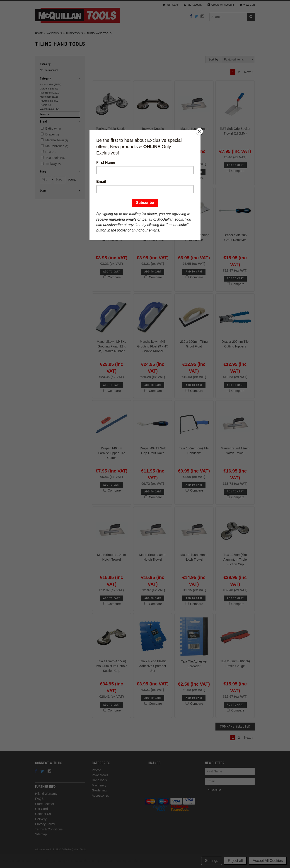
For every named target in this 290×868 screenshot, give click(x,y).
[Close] (199, 131)
